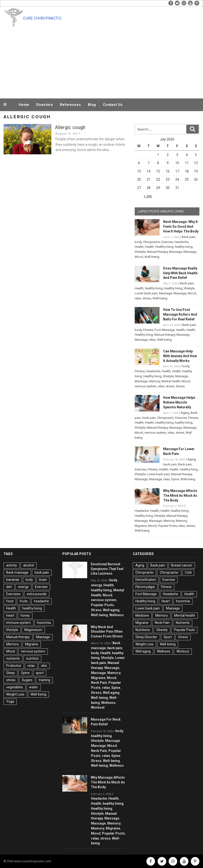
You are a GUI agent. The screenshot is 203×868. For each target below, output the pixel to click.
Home (24, 105)
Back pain (189, 237)
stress (147, 298)
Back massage (17, 572)
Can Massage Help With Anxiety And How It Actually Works (180, 356)
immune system (19, 623)
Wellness (117, 615)
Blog (92, 105)
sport (40, 673)
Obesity (162, 630)
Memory (155, 381)
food (10, 601)
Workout (98, 707)
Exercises (13, 594)
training (44, 680)
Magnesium (33, 630)
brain (43, 580)
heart (10, 615)
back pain (149, 418)
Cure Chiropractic (42, 18)
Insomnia (44, 623)
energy (23, 587)
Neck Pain (99, 683)
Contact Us (113, 105)
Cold (188, 572)
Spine (175, 479)
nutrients (13, 658)
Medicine (142, 615)
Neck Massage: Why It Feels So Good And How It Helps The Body (181, 226)
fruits (24, 601)
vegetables (15, 687)
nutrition (32, 658)
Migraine (141, 526)
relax (138, 298)
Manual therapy (157, 252)
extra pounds (37, 594)
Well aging (111, 610)
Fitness (148, 330)
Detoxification (146, 580)
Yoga (10, 701)
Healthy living (164, 247)
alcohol (29, 565)
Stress (180, 386)
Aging (185, 413)
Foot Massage (165, 330)
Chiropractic (166, 418)
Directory (45, 105)
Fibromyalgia (145, 587)
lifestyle (140, 252)
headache (41, 601)
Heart (166, 601)
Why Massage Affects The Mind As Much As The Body (180, 496)
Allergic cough (70, 127)
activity (12, 565)
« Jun (148, 196)
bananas (13, 580)
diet (9, 587)
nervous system (146, 386)
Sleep (11, 673)
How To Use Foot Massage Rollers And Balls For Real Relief (180, 314)
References (70, 105)
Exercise (167, 242)
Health (139, 247)
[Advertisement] (101, 62)
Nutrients (183, 623)
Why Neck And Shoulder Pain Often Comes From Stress (107, 632)
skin (44, 666)
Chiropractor (152, 242)
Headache (181, 242)
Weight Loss (15, 694)
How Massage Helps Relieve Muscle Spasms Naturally (179, 402)
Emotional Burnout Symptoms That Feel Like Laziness (107, 569)
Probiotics (14, 666)
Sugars (27, 680)
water (34, 687)
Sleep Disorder (146, 637)
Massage (176, 252)
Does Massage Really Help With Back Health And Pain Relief (180, 273)
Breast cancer (182, 565)
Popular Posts (167, 526)
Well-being (152, 257)
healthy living (184, 247)
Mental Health (171, 381)
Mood (139, 257)
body (138, 242)
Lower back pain (146, 293)
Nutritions (143, 630)
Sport (168, 637)
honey (25, 615)
